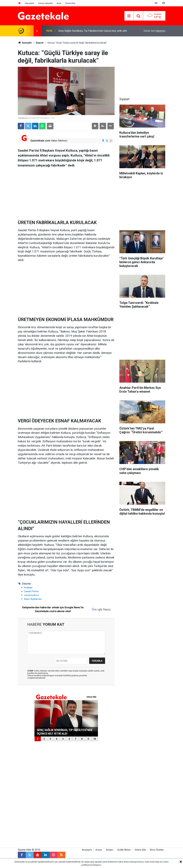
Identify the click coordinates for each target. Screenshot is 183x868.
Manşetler (30, 3)
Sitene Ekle (70, 3)
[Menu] (129, 16)
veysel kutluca (31, 595)
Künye (99, 850)
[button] (95, 126)
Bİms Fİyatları (157, 850)
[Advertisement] (66, 192)
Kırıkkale (28, 588)
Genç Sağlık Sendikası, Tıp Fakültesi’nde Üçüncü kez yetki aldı (93, 31)
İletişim (110, 850)
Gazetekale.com (40, 141)
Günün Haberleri (45, 3)
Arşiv (59, 3)
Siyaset (40, 43)
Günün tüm (155, 31)
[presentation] (29, 31)
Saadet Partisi (31, 591)
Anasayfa (25, 43)
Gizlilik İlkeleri (124, 850)
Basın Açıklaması (33, 599)
